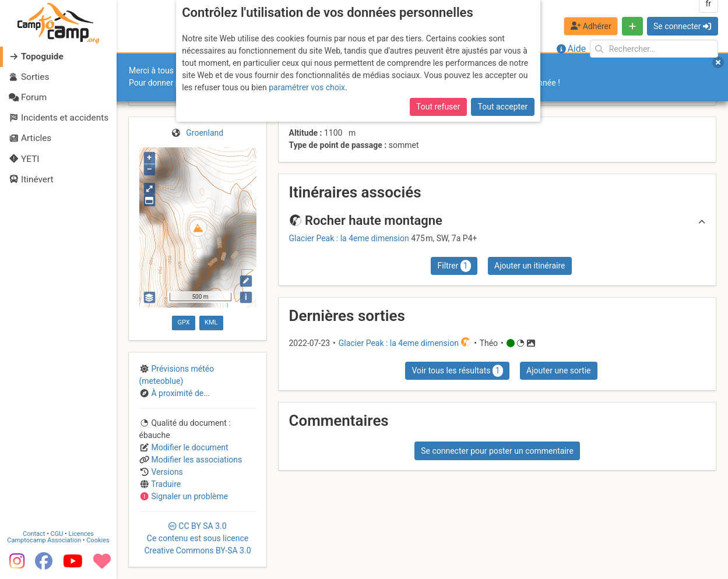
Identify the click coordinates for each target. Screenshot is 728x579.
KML (211, 322)
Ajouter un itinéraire (530, 266)
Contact (34, 534)
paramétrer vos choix (307, 87)
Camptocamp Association (44, 540)
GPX (183, 322)
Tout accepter (503, 107)
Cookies (98, 540)
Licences (81, 534)
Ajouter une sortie (558, 370)
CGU (57, 534)
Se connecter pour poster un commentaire (497, 451)
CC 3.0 (197, 538)
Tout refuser (438, 107)
